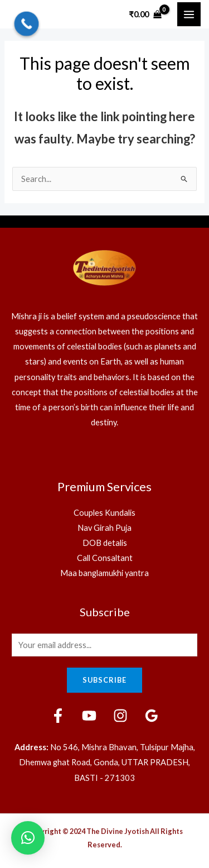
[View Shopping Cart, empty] (145, 14)
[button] (28, 838)
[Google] (152, 716)
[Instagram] (120, 716)
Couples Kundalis (104, 513)
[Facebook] (58, 716)
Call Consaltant (105, 558)
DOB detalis (105, 543)
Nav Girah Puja (104, 528)
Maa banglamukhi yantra (104, 573)
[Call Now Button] (27, 24)
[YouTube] (89, 716)
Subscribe (104, 680)
